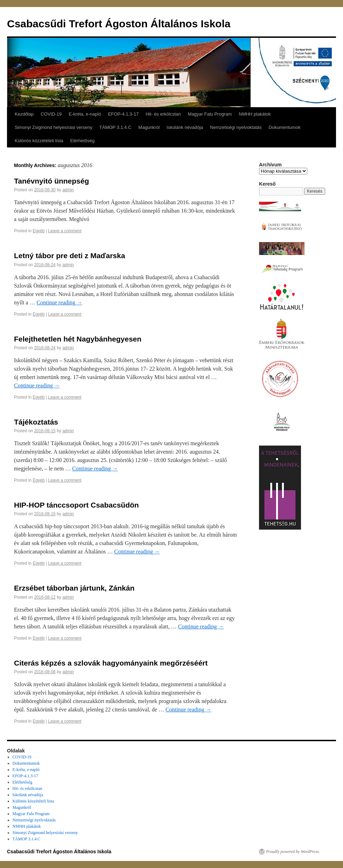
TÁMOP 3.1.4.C (115, 127)
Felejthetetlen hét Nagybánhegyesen (78, 339)
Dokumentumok (285, 127)
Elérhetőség (82, 141)
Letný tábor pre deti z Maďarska (69, 256)
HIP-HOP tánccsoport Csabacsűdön (76, 505)
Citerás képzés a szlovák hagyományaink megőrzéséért (111, 663)
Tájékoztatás (36, 422)
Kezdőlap (24, 114)
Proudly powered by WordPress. (293, 852)
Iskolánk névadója (185, 127)
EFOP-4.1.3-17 (123, 114)
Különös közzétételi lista (39, 141)
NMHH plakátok (255, 114)
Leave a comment (65, 231)
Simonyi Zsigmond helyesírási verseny (54, 127)
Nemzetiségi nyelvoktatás (236, 127)
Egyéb (38, 231)
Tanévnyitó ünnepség (51, 181)
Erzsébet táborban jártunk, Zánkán (74, 588)
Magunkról (149, 127)
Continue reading (59, 302)
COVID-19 (51, 114)
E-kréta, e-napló (85, 114)
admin (68, 190)
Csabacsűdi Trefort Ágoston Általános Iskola (119, 24)
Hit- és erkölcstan (163, 114)
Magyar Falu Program (210, 114)
